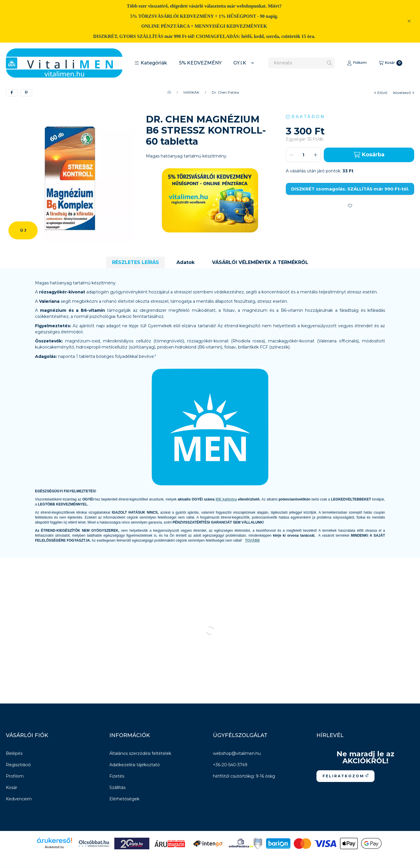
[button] (151, 63)
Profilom (15, 776)
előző (381, 93)
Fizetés (117, 776)
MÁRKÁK (191, 92)
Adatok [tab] (185, 262)
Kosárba (369, 155)
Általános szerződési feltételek (140, 753)
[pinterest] (26, 93)
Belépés (14, 753)
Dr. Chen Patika (225, 92)
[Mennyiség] (303, 155)
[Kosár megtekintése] (391, 63)
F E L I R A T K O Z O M (345, 776)
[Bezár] (409, 21)
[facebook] (12, 93)
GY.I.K (240, 63)
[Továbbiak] (253, 63)
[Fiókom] (357, 63)
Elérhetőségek (124, 799)
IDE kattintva (226, 499)
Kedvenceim (19, 799)
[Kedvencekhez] (350, 206)
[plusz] (315, 155)
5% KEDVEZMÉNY (200, 63)
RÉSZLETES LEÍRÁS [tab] (135, 262)
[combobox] (301, 63)
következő (404, 93)
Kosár (12, 787)
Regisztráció (18, 765)
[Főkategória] (169, 92)
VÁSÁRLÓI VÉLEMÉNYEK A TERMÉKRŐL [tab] (260, 262)
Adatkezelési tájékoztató (135, 765)
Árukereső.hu (54, 847)
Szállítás (117, 787)
